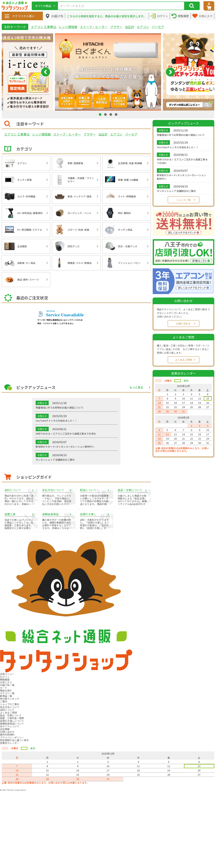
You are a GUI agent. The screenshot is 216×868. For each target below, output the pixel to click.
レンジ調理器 (68, 27)
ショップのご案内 (10, 704)
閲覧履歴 (5, 679)
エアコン (143, 27)
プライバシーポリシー (12, 737)
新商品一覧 (6, 696)
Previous (46, 72)
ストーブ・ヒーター (94, 27)
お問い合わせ (183, 324)
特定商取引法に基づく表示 (14, 740)
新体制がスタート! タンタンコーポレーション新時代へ (181, 177)
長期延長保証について (12, 724)
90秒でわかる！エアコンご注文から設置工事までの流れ (182, 161)
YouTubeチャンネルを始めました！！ (178, 147)
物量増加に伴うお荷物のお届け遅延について (181, 135)
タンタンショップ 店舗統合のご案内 (176, 191)
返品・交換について (11, 715)
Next (170, 72)
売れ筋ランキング (10, 699)
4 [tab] (116, 114)
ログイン (5, 677)
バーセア (158, 27)
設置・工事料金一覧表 (12, 718)
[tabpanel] (108, 72)
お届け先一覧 (7, 685)
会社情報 (5, 729)
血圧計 (130, 27)
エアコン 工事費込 (44, 27)
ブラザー (116, 27)
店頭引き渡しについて (12, 721)
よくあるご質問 (183, 360)
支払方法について (10, 707)
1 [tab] (100, 114)
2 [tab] (106, 114)
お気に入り (6, 682)
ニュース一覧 (184, 200)
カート (4, 688)
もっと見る (136, 387)
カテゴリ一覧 (7, 693)
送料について (7, 710)
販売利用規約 (7, 735)
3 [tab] (111, 114)
